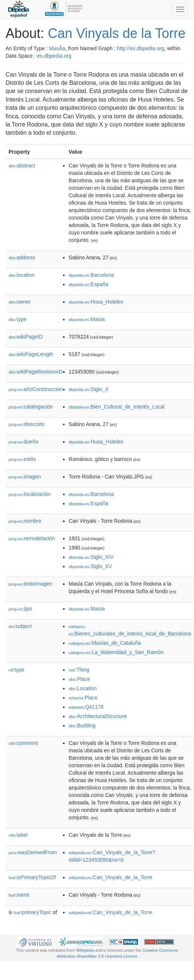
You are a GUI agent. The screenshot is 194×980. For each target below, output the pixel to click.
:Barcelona (91, 275)
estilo (22, 459)
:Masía (87, 319)
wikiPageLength (31, 354)
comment (23, 743)
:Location (83, 688)
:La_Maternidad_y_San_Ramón (116, 652)
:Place (79, 679)
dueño (23, 442)
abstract (22, 166)
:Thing (79, 670)
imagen (25, 477)
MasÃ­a (57, 48)
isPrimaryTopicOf (32, 877)
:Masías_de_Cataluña (105, 643)
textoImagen (30, 584)
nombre (25, 521)
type (17, 319)
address (22, 257)
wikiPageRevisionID (36, 372)
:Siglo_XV (90, 566)
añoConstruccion (36, 389)
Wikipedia (85, 950)
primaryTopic (32, 912)
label (18, 835)
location (22, 275)
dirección (27, 424)
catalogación (31, 407)
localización (29, 494)
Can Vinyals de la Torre (117, 33)
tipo (20, 609)
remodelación (32, 538)
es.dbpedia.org (54, 56)
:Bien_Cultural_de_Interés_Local (117, 407)
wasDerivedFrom (33, 852)
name (19, 895)
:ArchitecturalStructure (98, 716)
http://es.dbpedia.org (141, 48)
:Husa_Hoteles (96, 302)
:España (88, 284)
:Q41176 (86, 707)
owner (20, 302)
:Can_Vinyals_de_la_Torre (111, 877)
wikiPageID (26, 337)
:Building (82, 726)
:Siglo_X (89, 389)
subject (20, 626)
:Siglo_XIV (91, 557)
